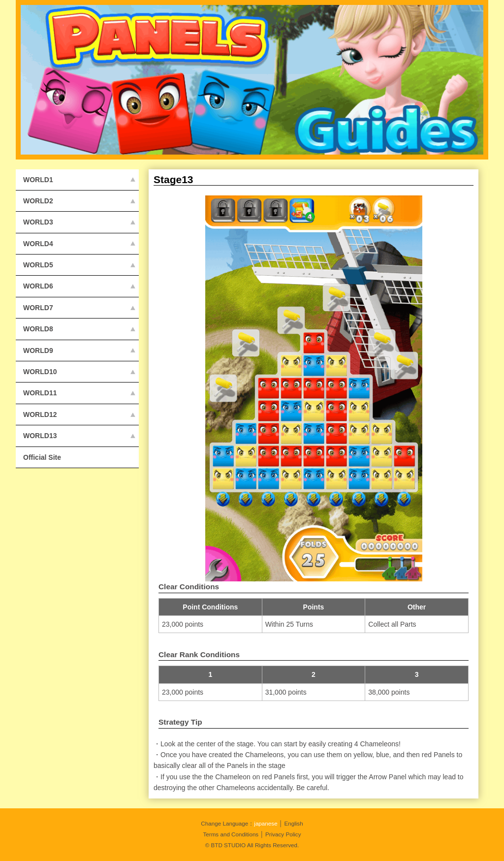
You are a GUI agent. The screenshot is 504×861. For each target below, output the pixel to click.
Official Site (42, 457)
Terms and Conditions (231, 834)
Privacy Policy (283, 834)
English (293, 823)
